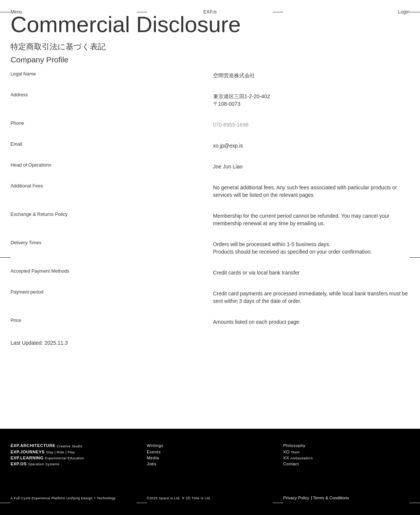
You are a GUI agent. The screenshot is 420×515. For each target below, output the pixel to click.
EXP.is (210, 12)
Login (404, 12)
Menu (16, 12)
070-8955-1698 (231, 125)
